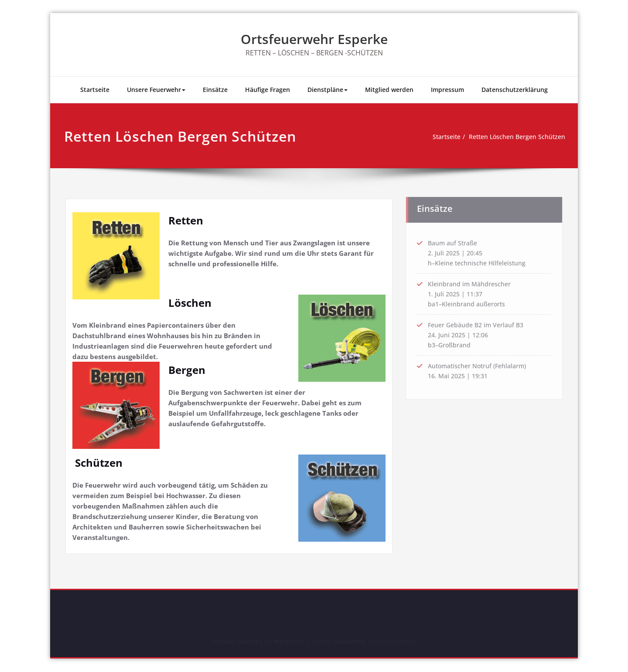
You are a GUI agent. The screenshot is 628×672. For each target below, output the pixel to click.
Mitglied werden (389, 90)
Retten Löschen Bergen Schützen (509, 137)
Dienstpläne (328, 90)
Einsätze (215, 90)
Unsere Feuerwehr (156, 90)
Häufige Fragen (268, 90)
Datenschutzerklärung (515, 90)
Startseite (95, 90)
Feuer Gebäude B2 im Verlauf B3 (479, 325)
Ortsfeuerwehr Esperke (314, 39)
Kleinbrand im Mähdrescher (471, 283)
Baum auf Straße (454, 241)
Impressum (447, 90)
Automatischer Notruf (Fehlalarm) (481, 367)
